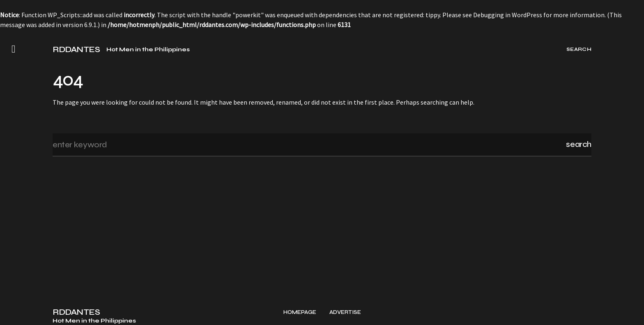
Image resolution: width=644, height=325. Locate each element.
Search (579, 144)
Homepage (300, 312)
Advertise (345, 312)
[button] (14, 49)
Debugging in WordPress (508, 15)
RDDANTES (76, 50)
